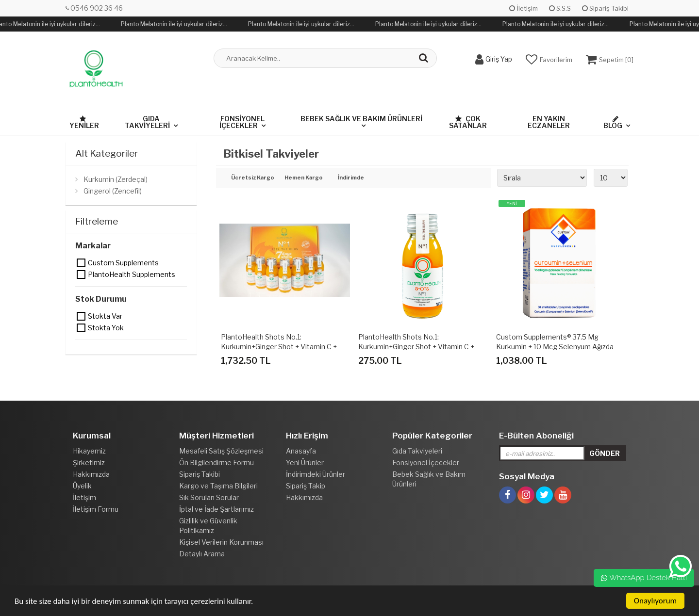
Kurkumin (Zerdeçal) (116, 179)
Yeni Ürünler (305, 462)
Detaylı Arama (202, 554)
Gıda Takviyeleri (147, 122)
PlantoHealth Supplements (82, 275)
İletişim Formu (96, 509)
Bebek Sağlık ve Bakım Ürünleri (361, 119)
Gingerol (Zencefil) (113, 191)
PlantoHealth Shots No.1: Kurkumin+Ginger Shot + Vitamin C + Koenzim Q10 (416, 347)
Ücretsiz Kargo (251, 178)
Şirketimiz (89, 462)
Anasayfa (301, 451)
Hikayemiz (89, 451)
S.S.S (560, 8)
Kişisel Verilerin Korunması (221, 542)
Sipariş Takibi (605, 8)
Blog (613, 122)
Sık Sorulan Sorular (209, 497)
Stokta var (82, 316)
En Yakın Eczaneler (549, 122)
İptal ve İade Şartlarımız (216, 509)
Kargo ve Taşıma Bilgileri (218, 486)
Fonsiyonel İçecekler (242, 122)
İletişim (524, 8)
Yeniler (84, 122)
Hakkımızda (91, 474)
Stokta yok (82, 328)
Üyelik (82, 486)
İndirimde (351, 178)
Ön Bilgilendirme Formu (216, 462)
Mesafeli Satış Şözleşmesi (221, 451)
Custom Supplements (82, 263)
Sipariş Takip (306, 486)
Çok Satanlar (468, 122)
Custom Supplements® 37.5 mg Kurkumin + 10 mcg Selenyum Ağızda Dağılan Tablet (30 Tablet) (555, 347)
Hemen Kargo (304, 178)
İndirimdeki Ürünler (316, 474)
